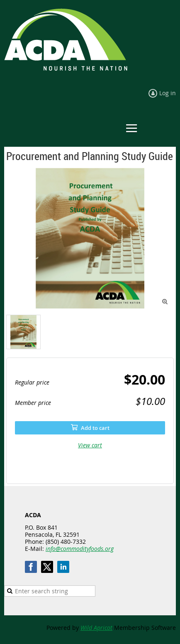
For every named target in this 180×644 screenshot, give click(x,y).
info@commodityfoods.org (80, 549)
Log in (168, 93)
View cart (90, 445)
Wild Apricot (96, 628)
